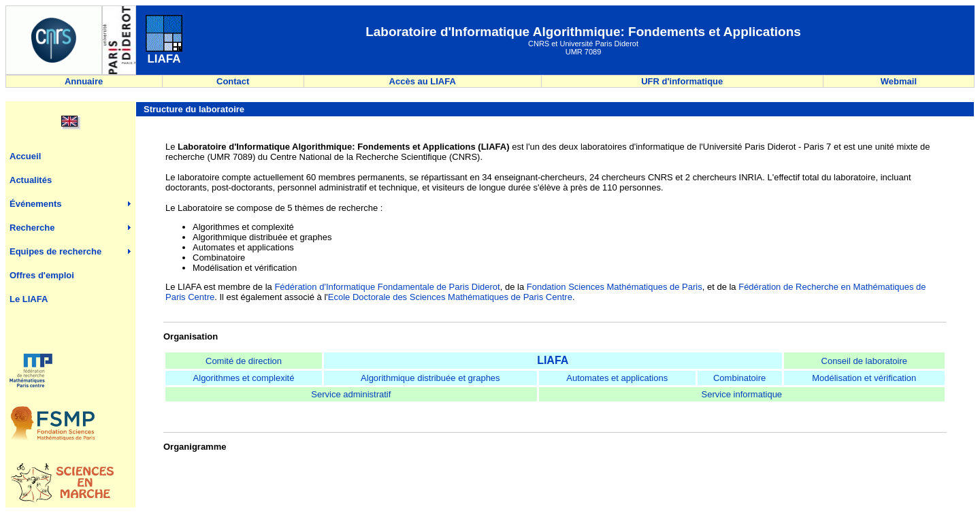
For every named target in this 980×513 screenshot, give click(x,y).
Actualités (31, 180)
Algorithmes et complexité (244, 378)
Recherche (32, 228)
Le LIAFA (29, 299)
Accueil (25, 156)
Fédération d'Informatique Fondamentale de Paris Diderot (387, 287)
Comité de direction (244, 361)
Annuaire (84, 81)
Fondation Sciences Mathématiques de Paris (615, 287)
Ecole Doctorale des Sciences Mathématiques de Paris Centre (450, 297)
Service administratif (351, 394)
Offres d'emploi (42, 275)
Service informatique (742, 394)
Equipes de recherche (55, 251)
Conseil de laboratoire (864, 361)
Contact (233, 81)
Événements (36, 204)
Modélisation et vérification (864, 378)
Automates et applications (617, 378)
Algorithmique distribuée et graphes (430, 378)
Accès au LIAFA (422, 81)
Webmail (899, 81)
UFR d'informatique (682, 81)
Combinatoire (739, 378)
